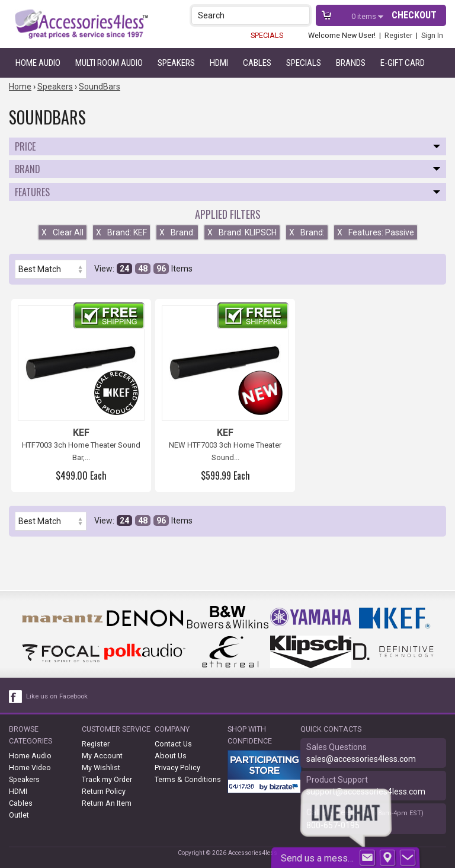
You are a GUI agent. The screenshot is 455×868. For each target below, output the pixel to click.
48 (143, 269)
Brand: (177, 232)
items (365, 16)
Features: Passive (376, 232)
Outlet (19, 815)
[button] (302, 15)
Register (398, 35)
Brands (351, 63)
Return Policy (104, 791)
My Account (102, 756)
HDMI (219, 63)
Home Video (30, 768)
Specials (304, 63)
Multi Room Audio (109, 63)
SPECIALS (267, 35)
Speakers (176, 63)
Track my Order (107, 779)
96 (161, 269)
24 (124, 269)
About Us (171, 756)
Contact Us (173, 744)
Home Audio (38, 63)
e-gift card (403, 63)
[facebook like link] (16, 697)
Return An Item (107, 803)
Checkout (414, 15)
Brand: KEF (121, 232)
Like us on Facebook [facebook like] (57, 696)
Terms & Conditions (188, 779)
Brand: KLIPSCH (242, 232)
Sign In (432, 35)
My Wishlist (101, 768)
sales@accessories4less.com (361, 759)
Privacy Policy (177, 768)
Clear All (63, 232)
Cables (257, 63)
